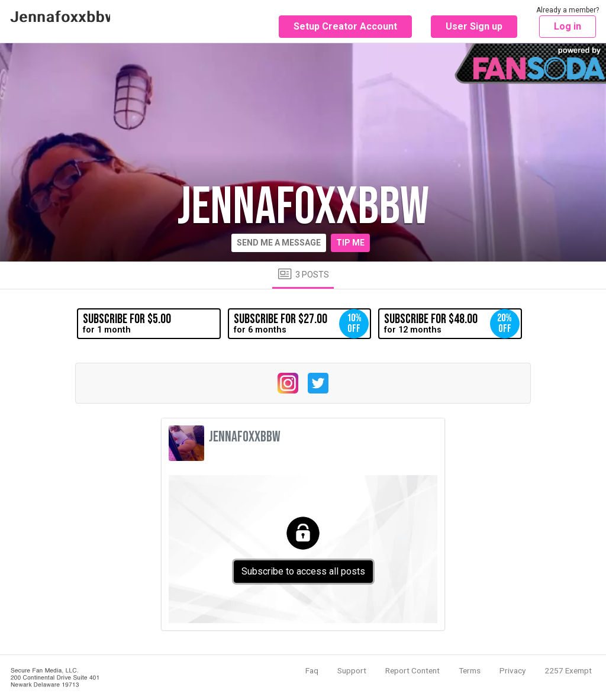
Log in (568, 26)
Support (352, 670)
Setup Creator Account (345, 26)
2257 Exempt (568, 670)
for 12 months (452, 324)
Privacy (512, 670)
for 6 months (301, 324)
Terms (470, 670)
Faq (312, 670)
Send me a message (279, 243)
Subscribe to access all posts (303, 571)
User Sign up (474, 26)
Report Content (412, 670)
